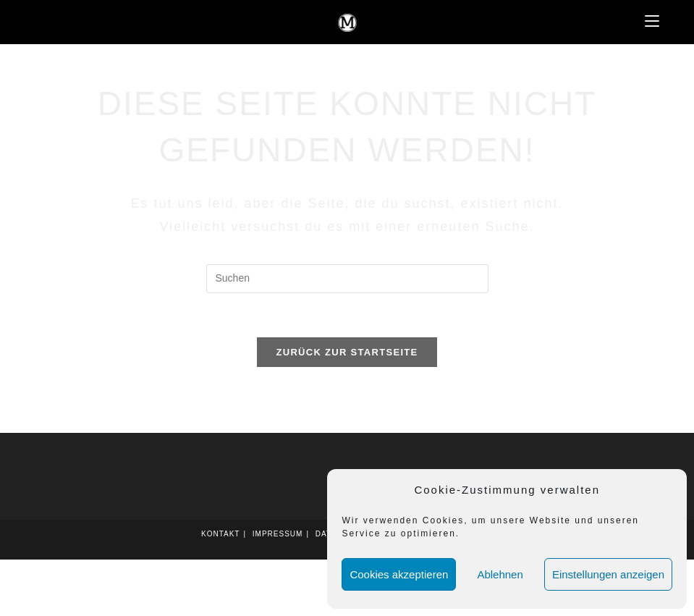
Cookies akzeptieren (399, 574)
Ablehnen (500, 574)
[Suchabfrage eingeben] (347, 279)
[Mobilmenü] (652, 22)
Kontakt (220, 534)
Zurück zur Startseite (347, 352)
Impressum (278, 534)
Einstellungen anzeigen (608, 574)
